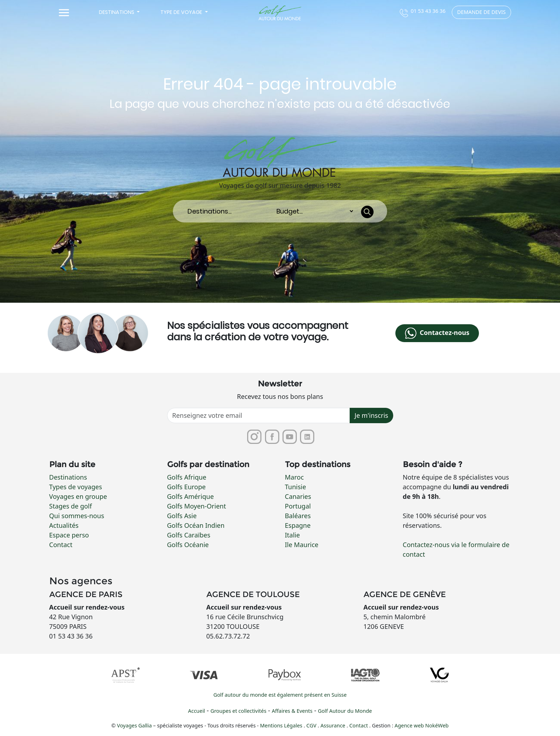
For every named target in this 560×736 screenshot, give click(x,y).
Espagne (298, 525)
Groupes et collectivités (238, 711)
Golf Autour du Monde (345, 711)
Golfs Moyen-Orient (197, 506)
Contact (61, 545)
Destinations (68, 477)
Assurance (333, 726)
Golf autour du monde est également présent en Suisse (280, 695)
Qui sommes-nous (77, 516)
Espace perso (69, 535)
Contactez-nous (437, 333)
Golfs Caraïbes (189, 535)
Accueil (197, 711)
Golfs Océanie (188, 545)
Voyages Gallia (135, 726)
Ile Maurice (302, 545)
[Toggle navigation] (64, 13)
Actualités (64, 525)
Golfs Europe (186, 487)
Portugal (298, 506)
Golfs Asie (182, 516)
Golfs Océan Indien (196, 525)
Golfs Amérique (191, 496)
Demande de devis (481, 12)
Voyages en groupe (78, 496)
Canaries (298, 496)
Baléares (298, 516)
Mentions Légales (282, 726)
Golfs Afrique (187, 477)
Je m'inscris (371, 416)
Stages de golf (71, 506)
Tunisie (296, 487)
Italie (292, 535)
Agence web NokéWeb (422, 726)
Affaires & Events (292, 711)
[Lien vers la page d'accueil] (280, 13)
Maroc (294, 477)
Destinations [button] (117, 12)
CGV (312, 726)
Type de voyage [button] (182, 12)
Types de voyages (76, 487)
